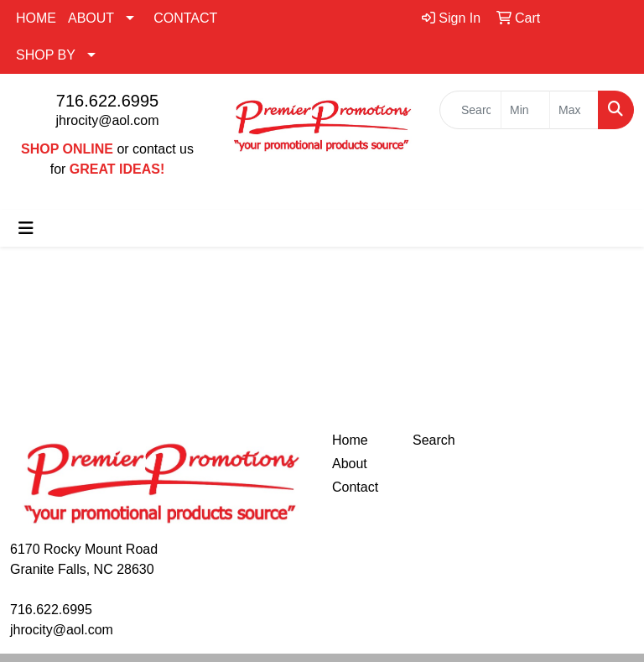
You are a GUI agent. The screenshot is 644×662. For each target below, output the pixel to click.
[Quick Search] (470, 110)
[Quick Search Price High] (574, 110)
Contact (355, 487)
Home (350, 440)
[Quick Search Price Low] (525, 110)
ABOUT (91, 18)
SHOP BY (46, 55)
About (350, 464)
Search (434, 440)
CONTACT (185, 18)
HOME (36, 18)
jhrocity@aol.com (108, 120)
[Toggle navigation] (26, 228)
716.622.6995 (107, 101)
